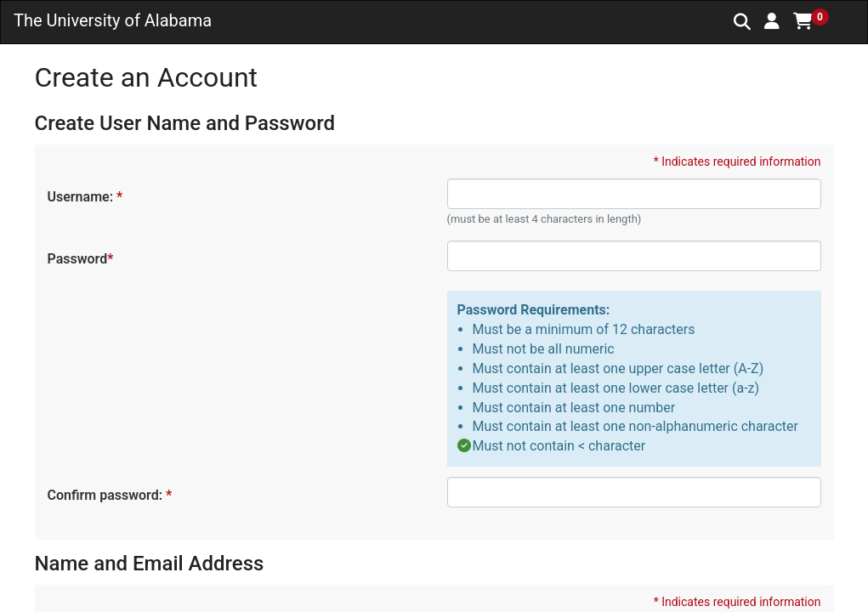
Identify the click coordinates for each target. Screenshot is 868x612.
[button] (772, 21)
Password (80, 259)
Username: (85, 197)
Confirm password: (109, 495)
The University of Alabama (113, 20)
